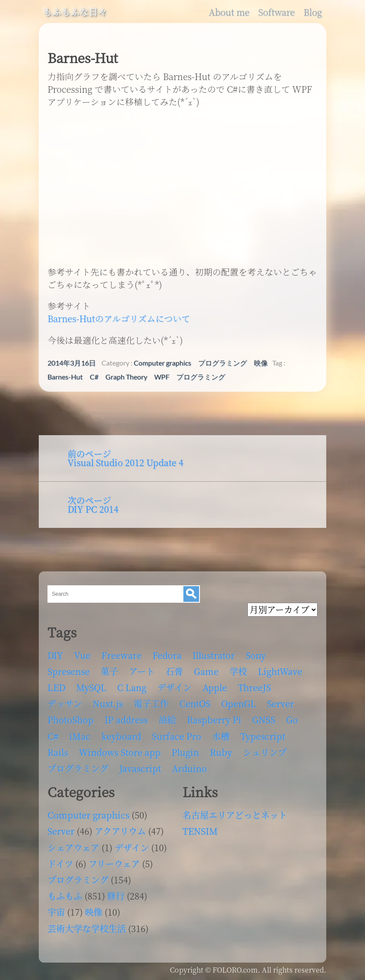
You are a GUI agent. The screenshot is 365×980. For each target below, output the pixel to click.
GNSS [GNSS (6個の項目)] (264, 720)
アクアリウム (120, 831)
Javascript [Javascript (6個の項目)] (140, 768)
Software (277, 12)
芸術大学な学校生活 (87, 928)
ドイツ (60, 864)
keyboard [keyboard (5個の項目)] (121, 736)
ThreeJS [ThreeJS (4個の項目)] (254, 687)
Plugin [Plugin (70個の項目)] (185, 752)
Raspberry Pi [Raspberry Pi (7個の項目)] (214, 720)
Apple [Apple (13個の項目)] (215, 687)
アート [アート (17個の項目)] (142, 671)
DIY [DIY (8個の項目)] (55, 655)
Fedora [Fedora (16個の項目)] (167, 655)
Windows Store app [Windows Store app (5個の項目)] (120, 752)
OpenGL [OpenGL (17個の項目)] (239, 703)
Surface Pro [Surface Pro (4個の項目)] (177, 736)
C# (94, 377)
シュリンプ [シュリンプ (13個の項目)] (265, 752)
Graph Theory (126, 377)
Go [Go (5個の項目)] (292, 720)
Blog (313, 12)
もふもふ (65, 896)
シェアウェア (73, 847)
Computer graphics (162, 363)
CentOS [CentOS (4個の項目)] (195, 703)
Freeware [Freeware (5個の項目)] (122, 655)
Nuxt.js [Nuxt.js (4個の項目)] (108, 703)
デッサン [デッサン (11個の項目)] (65, 703)
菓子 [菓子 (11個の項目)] (109, 671)
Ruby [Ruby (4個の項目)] (221, 752)
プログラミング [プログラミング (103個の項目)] (78, 768)
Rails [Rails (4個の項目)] (58, 752)
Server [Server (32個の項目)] (281, 703)
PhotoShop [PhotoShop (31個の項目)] (71, 720)
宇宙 (56, 912)
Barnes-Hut (65, 377)
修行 (116, 896)
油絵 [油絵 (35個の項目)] (167, 720)
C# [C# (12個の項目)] (53, 736)
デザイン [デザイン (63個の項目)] (174, 687)
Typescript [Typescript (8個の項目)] (263, 736)
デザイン (132, 847)
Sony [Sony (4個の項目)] (256, 655)
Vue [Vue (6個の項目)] (82, 655)
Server (61, 831)
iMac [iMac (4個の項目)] (80, 736)
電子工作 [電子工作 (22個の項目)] (151, 703)
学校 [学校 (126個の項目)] (238, 671)
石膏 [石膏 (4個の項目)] (174, 671)
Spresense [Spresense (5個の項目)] (69, 671)
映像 (261, 363)
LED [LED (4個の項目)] (56, 687)
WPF (162, 377)
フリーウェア (114, 864)
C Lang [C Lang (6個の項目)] (132, 687)
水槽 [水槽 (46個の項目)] (221, 736)
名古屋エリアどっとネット (235, 815)
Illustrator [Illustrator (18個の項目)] (214, 655)
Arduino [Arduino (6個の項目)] (189, 768)
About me (229, 12)
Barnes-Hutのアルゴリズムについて (119, 318)
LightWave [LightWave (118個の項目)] (280, 671)
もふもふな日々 (75, 12)
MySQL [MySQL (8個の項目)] (91, 687)
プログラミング (223, 363)
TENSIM (200, 831)
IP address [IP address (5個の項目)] (126, 720)
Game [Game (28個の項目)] (206, 671)
